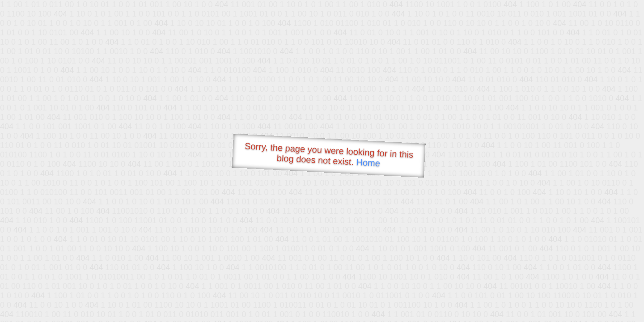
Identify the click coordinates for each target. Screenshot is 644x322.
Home (368, 163)
